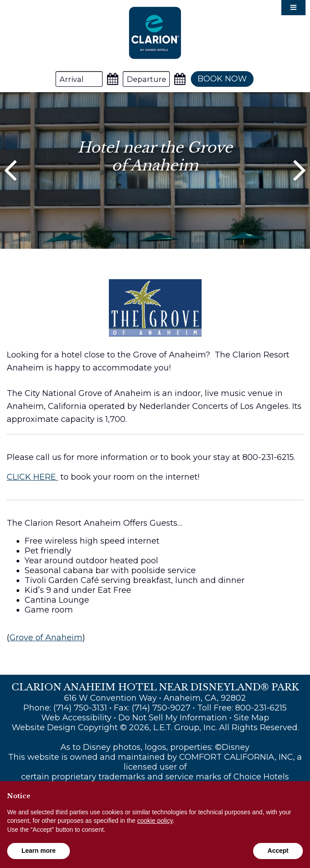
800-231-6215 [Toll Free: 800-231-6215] (261, 708)
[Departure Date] (146, 79)
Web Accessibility (76, 718)
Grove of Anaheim (46, 638)
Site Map (252, 718)
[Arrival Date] (79, 79)
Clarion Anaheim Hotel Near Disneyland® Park (155, 33)
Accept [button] (278, 851)
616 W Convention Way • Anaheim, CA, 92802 (155, 698)
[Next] (299, 170)
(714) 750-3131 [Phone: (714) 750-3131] (80, 708)
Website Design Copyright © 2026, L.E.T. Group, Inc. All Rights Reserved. (155, 728)
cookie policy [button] (155, 821)
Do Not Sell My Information (173, 718)
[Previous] (11, 170)
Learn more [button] (39, 851)
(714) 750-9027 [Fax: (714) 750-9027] (161, 708)
